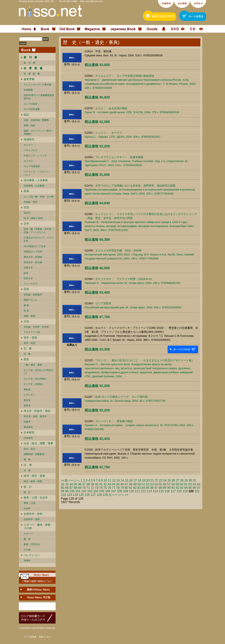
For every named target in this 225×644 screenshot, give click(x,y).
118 (179, 491)
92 (177, 488)
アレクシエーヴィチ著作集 (37, 85)
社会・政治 (29, 449)
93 (182, 488)
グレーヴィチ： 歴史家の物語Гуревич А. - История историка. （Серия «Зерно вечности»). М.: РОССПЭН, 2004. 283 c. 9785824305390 (139, 425)
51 (143, 484)
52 (148, 484)
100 (72, 491)
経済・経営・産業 (34, 476)
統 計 (28, 487)
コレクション (32, 555)
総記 (26, 115)
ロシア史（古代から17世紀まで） (39, 372)
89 (165, 488)
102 (84, 491)
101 (78, 491)
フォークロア (31, 284)
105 (102, 491)
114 (155, 491)
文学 (26, 224)
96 (194, 488)
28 (182, 480)
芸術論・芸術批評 (33, 295)
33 (67, 484)
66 (67, 488)
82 (135, 488)
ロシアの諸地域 (32, 166)
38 (88, 484)
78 (118, 488)
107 (114, 491)
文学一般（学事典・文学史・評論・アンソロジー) (39, 231)
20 (148, 480)
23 (161, 480)
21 (152, 480)
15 (127, 480)
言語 (26, 207)
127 (93, 495)
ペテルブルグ (31, 150)
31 (195, 480)
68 (75, 488)
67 (71, 488)
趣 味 (27, 539)
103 (90, 491)
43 (109, 484)
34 (71, 484)
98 (63, 491)
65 (63, 488)
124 (75, 495)
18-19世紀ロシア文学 (35, 246)
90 (169, 488)
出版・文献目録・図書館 (36, 120)
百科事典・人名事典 (36, 180)
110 (132, 491)
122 (64, 495)
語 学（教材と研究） (34, 218)
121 (197, 491)
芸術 (26, 289)
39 (92, 484)
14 (122, 480)
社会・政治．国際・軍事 (38, 443)
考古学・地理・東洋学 (35, 416)
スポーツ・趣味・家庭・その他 (38, 526)
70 (84, 488)
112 (143, 491)
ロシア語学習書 (32, 109)
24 (165, 480)
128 (99, 495)
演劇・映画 (29, 316)
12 (114, 480)
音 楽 (26, 311)
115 (161, 491)
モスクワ (28, 145)
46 (122, 484)
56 (165, 484)
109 (126, 491)
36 (80, 484)
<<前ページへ (70, 480)
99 (67, 491)
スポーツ (28, 534)
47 (126, 484)
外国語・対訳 (31, 202)
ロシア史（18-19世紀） (36, 379)
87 (156, 488)
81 (131, 488)
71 (88, 488)
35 (75, 484)
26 (173, 480)
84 (143, 488)
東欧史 (27, 389)
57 (169, 484)
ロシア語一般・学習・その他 (39, 197)
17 (135, 480)
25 (169, 480)
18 (139, 480)
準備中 (27, 561)
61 (186, 484)
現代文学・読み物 (33, 262)
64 (199, 484)
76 (109, 488)
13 (118, 480)
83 (139, 488)
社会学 (27, 508)
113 (149, 491)
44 (114, 484)
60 (182, 484)
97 (199, 488)
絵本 (26, 273)
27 (178, 480)
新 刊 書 (29, 63)
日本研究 (29, 432)
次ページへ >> (118, 495)
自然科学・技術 (33, 514)
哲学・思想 (30, 338)
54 (156, 484)
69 (80, 488)
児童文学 (28, 268)
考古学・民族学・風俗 (37, 411)
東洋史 (27, 400)
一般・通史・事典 (33, 365)
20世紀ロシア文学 (33, 252)
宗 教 (28, 348)
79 (122, 488)
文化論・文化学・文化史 (36, 327)
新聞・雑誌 (29, 125)
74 (101, 488)
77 (114, 488)
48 (131, 484)
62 (190, 484)
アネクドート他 (32, 332)
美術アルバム (31, 300)
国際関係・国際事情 (34, 454)
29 (186, 480)
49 (135, 484)
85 (148, 488)
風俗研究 (28, 427)
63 (194, 484)
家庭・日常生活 (32, 544)
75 (105, 488)
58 (173, 484)
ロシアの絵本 (31, 104)
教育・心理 (29, 503)
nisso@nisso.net (94, 1)
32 (63, 484)
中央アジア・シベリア (35, 156)
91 (173, 488)
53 (152, 484)
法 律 (28, 465)
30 (190, 480)
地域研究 (29, 139)
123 (69, 495)
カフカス (28, 161)
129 (105, 495)
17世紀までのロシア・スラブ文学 (39, 239)
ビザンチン (29, 395)
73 (97, 488)
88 (160, 488)
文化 (26, 321)
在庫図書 (28, 90)
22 (156, 480)
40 (97, 484)
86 (152, 488)
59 (177, 484)
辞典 (26, 191)
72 (92, 488)
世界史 (27, 406)
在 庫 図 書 (32, 74)
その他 (27, 550)
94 (186, 488)
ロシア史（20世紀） (34, 384)
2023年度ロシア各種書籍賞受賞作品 (39, 97)
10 (105, 480)
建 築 (26, 305)
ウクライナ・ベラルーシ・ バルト (37, 173)
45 (118, 484)
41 (101, 484)
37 (84, 484)
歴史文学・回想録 (33, 257)
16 (131, 480)
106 (108, 491)
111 (137, 491)
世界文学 (28, 278)
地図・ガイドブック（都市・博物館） (39, 132)
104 (96, 491)
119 (185, 491)
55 (160, 484)
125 (81, 495)
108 (120, 491)
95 (190, 488)
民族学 (27, 422)
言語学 (27, 213)
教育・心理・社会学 (36, 498)
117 (173, 491)
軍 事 (27, 460)
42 (105, 484)
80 (126, 488)
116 (167, 491)
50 (139, 484)
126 (87, 495)
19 (144, 480)
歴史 (26, 359)
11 (110, 480)
